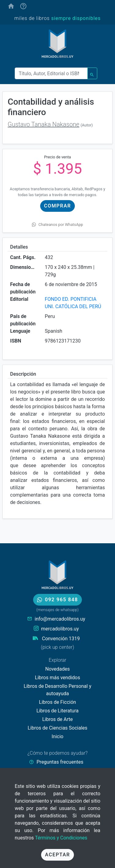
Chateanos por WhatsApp (57, 225)
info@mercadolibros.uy (60, 619)
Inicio (57, 736)
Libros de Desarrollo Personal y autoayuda (57, 690)
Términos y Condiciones (61, 838)
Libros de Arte (58, 719)
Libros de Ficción (57, 702)
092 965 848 (57, 600)
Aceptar (57, 855)
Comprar (58, 206)
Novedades (57, 669)
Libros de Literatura (58, 711)
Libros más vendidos (57, 678)
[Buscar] (51, 73)
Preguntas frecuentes (60, 762)
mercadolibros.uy (60, 629)
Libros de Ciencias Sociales (57, 728)
